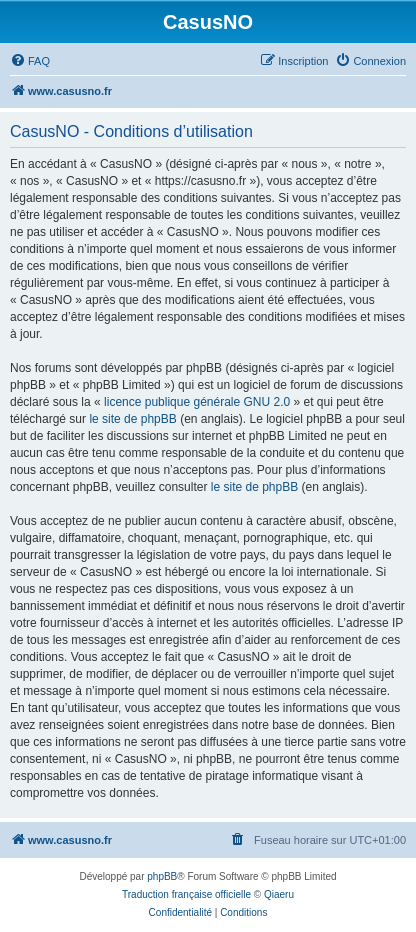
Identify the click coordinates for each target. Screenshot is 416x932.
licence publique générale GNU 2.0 (197, 402)
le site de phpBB (132, 419)
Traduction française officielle (186, 894)
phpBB (162, 876)
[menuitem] (30, 61)
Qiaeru (279, 894)
